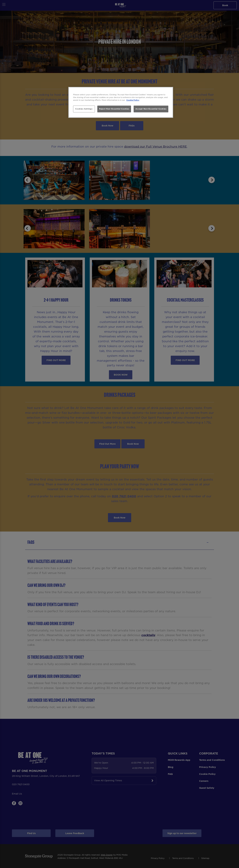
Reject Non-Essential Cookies (114, 109)
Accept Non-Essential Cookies (151, 109)
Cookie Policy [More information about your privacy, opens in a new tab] (133, 100)
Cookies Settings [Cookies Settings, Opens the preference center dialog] (84, 109)
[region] (121, 102)
